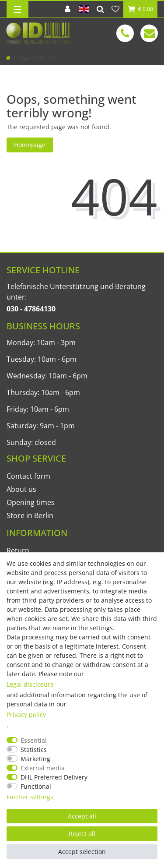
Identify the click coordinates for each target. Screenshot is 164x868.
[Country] (84, 9)
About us (21, 489)
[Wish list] (115, 9)
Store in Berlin (30, 515)
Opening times (31, 502)
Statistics (34, 750)
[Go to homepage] (8, 58)
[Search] (100, 9)
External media (43, 768)
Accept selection (82, 852)
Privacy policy (26, 715)
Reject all (82, 834)
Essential (34, 740)
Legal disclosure (30, 684)
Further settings (30, 797)
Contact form (28, 476)
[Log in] (68, 9)
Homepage (30, 145)
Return (18, 550)
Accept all (82, 816)
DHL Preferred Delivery (54, 777)
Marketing (35, 759)
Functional (36, 786)
